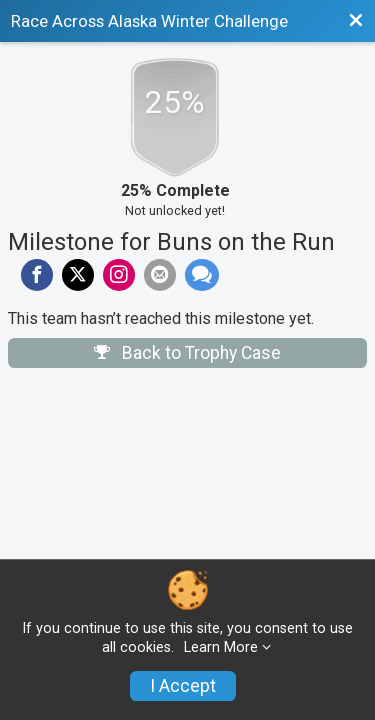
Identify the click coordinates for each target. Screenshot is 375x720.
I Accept (183, 686)
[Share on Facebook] (37, 275)
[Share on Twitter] (78, 275)
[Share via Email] (160, 275)
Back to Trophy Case (187, 353)
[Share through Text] (202, 275)
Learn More (221, 647)
